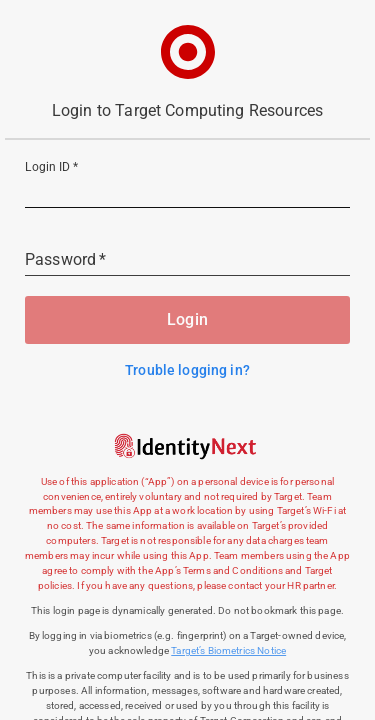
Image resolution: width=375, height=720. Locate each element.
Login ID (51, 168)
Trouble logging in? (187, 370)
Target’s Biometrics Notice (228, 650)
